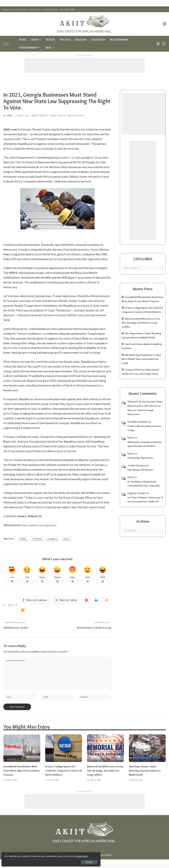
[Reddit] (106, 601)
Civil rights (76, 157)
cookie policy (42, 855)
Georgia (99, 157)
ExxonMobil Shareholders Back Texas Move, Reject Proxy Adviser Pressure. (19, 773)
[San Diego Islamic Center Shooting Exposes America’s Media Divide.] (147, 750)
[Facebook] (34, 601)
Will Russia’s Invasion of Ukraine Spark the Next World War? (144, 444)
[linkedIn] (96, 601)
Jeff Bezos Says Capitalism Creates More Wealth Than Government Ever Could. (141, 359)
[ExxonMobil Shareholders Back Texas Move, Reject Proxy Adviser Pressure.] (22, 750)
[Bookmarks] (164, 24)
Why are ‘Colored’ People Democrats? (141, 412)
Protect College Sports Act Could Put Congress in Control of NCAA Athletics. (62, 773)
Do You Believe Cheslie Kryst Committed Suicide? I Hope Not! (144, 484)
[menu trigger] (8, 44)
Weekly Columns (76, 116)
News (53, 116)
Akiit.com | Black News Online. (97, 857)
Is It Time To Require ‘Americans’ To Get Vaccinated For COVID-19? (145, 500)
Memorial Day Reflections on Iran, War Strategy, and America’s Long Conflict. (141, 323)
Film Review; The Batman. (140, 458)
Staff (10, 116)
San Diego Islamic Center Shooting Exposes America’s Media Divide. (146, 773)
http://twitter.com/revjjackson (41, 525)
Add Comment (40, 116)
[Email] (23, 611)
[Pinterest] (86, 601)
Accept (40, 861)
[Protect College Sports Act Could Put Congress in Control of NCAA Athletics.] (64, 750)
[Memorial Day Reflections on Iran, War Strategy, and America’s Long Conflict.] (105, 750)
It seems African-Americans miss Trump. (144, 428)
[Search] (164, 44)
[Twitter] (66, 601)
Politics (61, 116)
